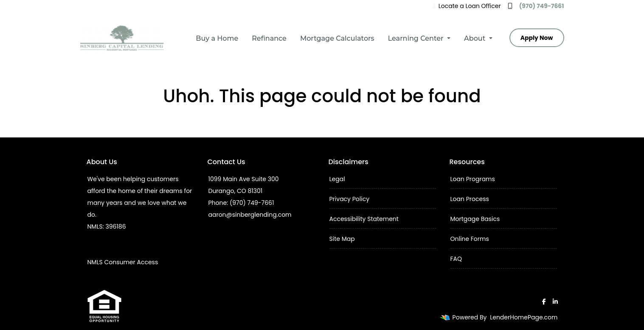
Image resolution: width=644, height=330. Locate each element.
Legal (337, 179)
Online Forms (470, 239)
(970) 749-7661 (536, 6)
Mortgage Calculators (337, 38)
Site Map (342, 239)
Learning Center (417, 38)
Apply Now (537, 38)
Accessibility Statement (364, 219)
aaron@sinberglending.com (250, 215)
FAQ (456, 259)
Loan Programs (473, 179)
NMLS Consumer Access (123, 262)
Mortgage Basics (475, 219)
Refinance (269, 38)
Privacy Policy (350, 199)
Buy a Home (217, 38)
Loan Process (470, 199)
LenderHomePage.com (524, 317)
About (476, 38)
